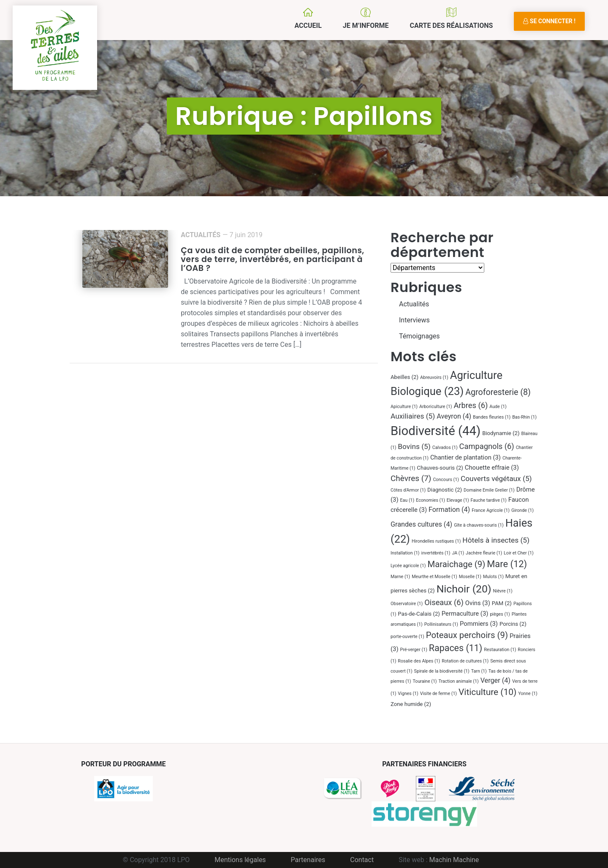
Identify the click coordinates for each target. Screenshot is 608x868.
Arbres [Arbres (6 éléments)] (471, 405)
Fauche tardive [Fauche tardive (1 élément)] (489, 500)
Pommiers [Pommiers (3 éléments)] (479, 624)
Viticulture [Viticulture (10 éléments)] (487, 692)
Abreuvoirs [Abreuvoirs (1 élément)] (434, 377)
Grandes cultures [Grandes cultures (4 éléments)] (421, 524)
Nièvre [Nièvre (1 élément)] (503, 591)
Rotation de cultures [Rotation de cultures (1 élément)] (465, 661)
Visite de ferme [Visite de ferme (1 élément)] (438, 694)
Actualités (201, 235)
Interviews (414, 320)
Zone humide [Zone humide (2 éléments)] (411, 704)
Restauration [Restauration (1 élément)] (500, 650)
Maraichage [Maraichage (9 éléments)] (456, 564)
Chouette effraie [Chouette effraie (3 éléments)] (492, 468)
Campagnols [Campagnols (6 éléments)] (487, 446)
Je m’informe (366, 26)
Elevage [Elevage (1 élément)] (458, 500)
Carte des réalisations (451, 26)
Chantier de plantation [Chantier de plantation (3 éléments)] (465, 457)
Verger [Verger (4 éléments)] (495, 680)
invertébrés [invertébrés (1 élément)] (436, 553)
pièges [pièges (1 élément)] (500, 614)
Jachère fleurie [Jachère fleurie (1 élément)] (484, 553)
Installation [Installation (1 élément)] (405, 553)
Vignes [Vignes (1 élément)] (408, 694)
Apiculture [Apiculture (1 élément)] (404, 407)
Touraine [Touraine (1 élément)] (425, 681)
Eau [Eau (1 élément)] (407, 500)
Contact (362, 860)
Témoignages (419, 336)
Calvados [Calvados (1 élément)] (445, 448)
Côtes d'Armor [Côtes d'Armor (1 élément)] (408, 490)
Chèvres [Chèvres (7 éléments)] (411, 478)
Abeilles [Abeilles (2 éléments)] (404, 377)
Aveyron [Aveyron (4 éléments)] (454, 416)
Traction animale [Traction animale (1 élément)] (459, 681)
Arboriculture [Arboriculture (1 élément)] (436, 407)
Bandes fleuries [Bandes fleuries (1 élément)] (492, 417)
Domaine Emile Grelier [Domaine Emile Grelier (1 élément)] (489, 490)
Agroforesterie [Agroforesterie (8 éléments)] (498, 392)
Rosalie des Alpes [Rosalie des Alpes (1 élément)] (419, 661)
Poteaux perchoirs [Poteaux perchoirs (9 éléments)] (467, 635)
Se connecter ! (549, 21)
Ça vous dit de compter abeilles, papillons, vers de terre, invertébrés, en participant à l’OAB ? (272, 259)
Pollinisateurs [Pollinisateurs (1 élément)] (441, 624)
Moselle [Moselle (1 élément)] (470, 577)
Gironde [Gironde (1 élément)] (522, 510)
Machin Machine (454, 860)
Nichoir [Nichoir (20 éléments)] (464, 589)
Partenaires (308, 860)
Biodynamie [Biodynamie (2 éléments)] (501, 433)
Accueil (308, 26)
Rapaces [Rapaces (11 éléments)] (456, 648)
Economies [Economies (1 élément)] (430, 500)
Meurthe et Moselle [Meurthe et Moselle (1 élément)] (434, 577)
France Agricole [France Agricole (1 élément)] (491, 510)
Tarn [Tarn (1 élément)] (479, 671)
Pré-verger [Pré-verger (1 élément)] (414, 650)
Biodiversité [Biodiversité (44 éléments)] (436, 431)
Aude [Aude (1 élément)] (498, 407)
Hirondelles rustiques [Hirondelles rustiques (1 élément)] (436, 541)
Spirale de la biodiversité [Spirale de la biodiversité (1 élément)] (442, 671)
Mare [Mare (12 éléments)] (507, 564)
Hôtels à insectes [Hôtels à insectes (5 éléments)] (496, 540)
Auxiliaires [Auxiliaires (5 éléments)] (413, 416)
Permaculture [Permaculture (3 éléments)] (465, 614)
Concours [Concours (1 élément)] (446, 480)
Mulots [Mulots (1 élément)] (493, 577)
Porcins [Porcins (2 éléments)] (513, 624)
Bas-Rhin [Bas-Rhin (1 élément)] (524, 417)
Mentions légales (240, 860)
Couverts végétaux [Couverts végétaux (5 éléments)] (496, 479)
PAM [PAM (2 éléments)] (502, 603)
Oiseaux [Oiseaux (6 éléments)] (444, 602)
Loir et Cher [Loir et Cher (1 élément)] (519, 553)
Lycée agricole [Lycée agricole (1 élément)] (408, 566)
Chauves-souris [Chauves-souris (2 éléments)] (440, 468)
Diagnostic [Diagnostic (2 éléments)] (445, 490)
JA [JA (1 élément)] (458, 553)
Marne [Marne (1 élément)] (400, 577)
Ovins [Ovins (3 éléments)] (478, 603)
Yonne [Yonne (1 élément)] (528, 694)
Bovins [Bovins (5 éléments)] (414, 446)
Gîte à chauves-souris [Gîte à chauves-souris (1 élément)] (479, 525)
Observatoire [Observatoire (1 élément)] (407, 604)
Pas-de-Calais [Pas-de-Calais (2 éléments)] (419, 614)
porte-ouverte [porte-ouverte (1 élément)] (407, 637)
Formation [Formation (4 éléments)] (449, 510)
